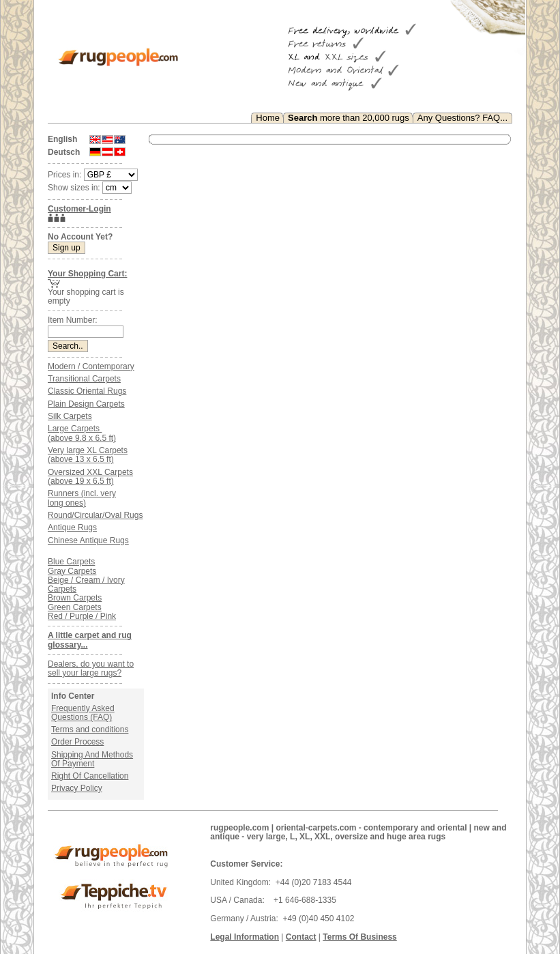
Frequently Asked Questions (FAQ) (83, 713)
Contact (301, 937)
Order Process (77, 742)
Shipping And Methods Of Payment (92, 759)
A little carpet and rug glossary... (90, 640)
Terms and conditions (90, 729)
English (62, 139)
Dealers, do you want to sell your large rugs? (91, 668)
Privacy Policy (77, 788)
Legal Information (245, 937)
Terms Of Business (359, 937)
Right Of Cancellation (90, 776)
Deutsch (64, 152)
